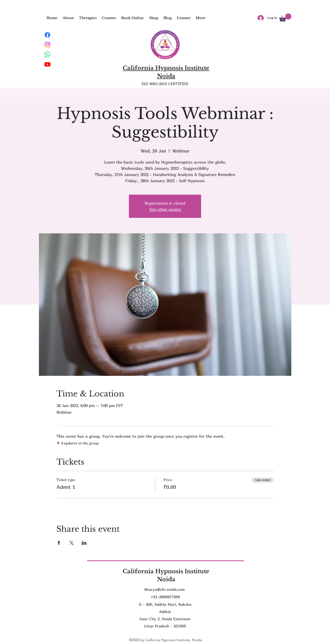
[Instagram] (47, 45)
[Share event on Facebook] (59, 543)
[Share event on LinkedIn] (84, 543)
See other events (165, 209)
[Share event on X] (72, 543)
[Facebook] (47, 35)
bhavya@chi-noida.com (164, 589)
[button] (88, 18)
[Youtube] (47, 64)
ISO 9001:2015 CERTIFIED (165, 84)
